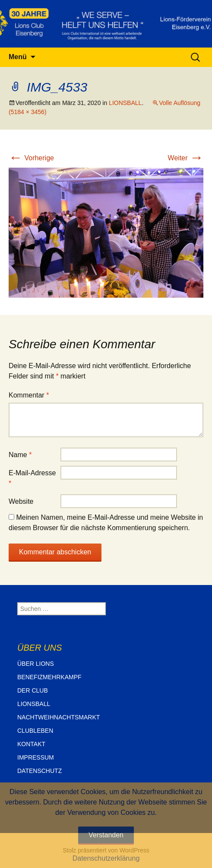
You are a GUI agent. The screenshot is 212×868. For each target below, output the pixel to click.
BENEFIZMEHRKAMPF (49, 677)
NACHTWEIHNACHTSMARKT (59, 717)
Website (21, 501)
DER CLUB (33, 690)
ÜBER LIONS (36, 664)
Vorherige (31, 158)
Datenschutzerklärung (106, 858)
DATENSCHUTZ (40, 771)
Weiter (186, 158)
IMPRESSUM (36, 757)
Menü (18, 57)
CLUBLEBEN (35, 731)
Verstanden (106, 835)
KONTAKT (31, 744)
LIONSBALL (125, 103)
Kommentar (29, 395)
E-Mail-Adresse (32, 478)
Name (20, 455)
